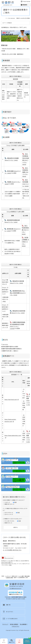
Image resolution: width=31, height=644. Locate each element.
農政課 (5, 541)
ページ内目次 (8, 23)
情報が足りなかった (9, 504)
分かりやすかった (9, 513)
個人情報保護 (23, 624)
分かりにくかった (9, 514)
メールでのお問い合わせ (12, 619)
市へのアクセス (10, 612)
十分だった (7, 502)
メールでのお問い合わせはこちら (12, 550)
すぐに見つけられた (9, 521)
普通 (15, 502)
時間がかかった (8, 523)
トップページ (8, 576)
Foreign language (26, 1)
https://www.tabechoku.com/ (13, 436)
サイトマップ (5, 624)
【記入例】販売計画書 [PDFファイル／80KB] (25, 172)
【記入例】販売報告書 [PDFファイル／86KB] (25, 230)
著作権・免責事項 (14, 624)
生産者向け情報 (9, 578)
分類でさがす (14, 576)
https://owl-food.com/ (11, 400)
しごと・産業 (21, 576)
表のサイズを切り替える (16, 76)
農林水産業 (27, 576)
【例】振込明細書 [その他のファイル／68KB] (26, 242)
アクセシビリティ (15, 626)
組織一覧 (8, 605)
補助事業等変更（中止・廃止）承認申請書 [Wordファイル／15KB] (18, 293)
